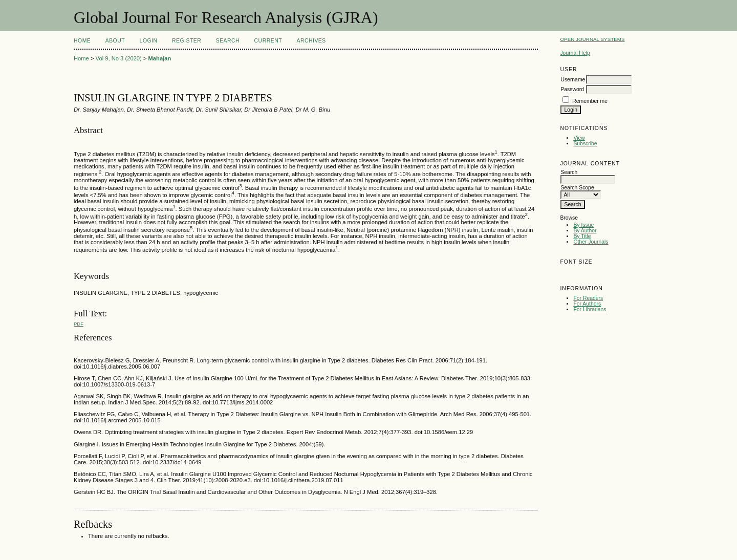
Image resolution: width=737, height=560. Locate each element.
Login (149, 41)
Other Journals (591, 242)
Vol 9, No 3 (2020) (119, 58)
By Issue (583, 225)
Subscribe (585, 144)
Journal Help (575, 53)
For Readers (588, 298)
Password (572, 89)
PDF (79, 324)
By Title (582, 236)
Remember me (590, 101)
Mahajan (160, 58)
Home (82, 41)
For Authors (587, 304)
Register (187, 41)
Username (573, 80)
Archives (311, 41)
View (579, 138)
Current (268, 41)
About (115, 41)
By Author (585, 231)
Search (228, 41)
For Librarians (590, 309)
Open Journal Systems (592, 39)
